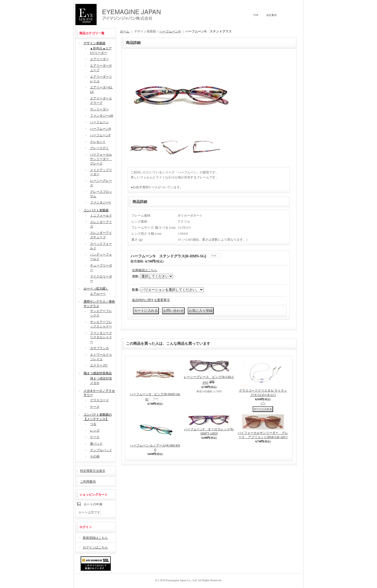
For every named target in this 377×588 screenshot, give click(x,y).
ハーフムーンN (101, 129)
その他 (95, 456)
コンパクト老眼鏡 (96, 210)
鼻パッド (96, 444)
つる (93, 424)
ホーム (125, 31)
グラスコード (99, 400)
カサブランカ (99, 348)
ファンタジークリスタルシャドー (101, 337)
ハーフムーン (99, 122)
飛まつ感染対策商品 (98, 373)
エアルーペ (98, 294)
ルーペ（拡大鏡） (96, 289)
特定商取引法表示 (93, 471)
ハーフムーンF (100, 135)
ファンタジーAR (102, 116)
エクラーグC (99, 365)
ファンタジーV (101, 202)
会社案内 (271, 15)
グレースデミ (99, 148)
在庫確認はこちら (145, 270)
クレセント (98, 142)
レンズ (95, 431)
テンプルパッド (101, 450)
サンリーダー (99, 109)
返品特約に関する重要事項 (151, 300)
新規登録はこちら (95, 538)
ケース (95, 407)
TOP (256, 15)
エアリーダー (99, 59)
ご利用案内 (88, 482)
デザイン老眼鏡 (95, 43)
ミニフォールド (101, 216)
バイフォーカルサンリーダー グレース (101, 159)
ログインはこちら (95, 547)
